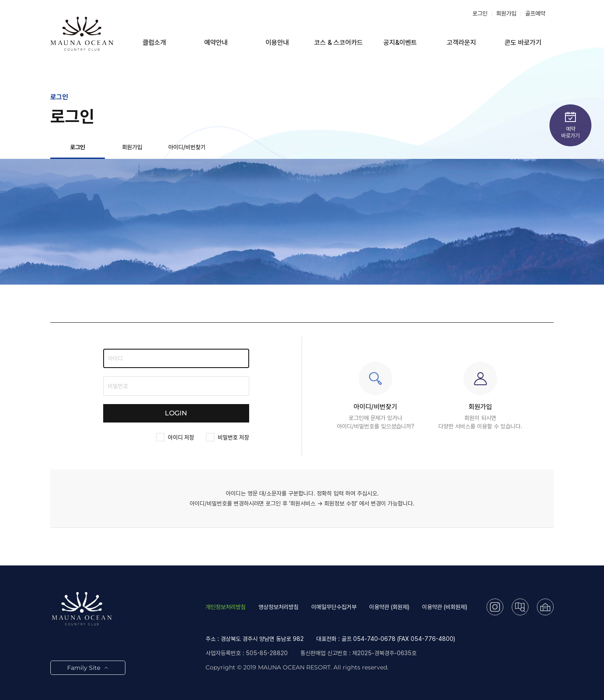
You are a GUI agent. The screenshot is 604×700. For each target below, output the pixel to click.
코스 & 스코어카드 (338, 43)
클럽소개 (154, 43)
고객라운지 (461, 43)
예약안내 (216, 43)
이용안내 (277, 43)
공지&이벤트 (400, 43)
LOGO (82, 34)
